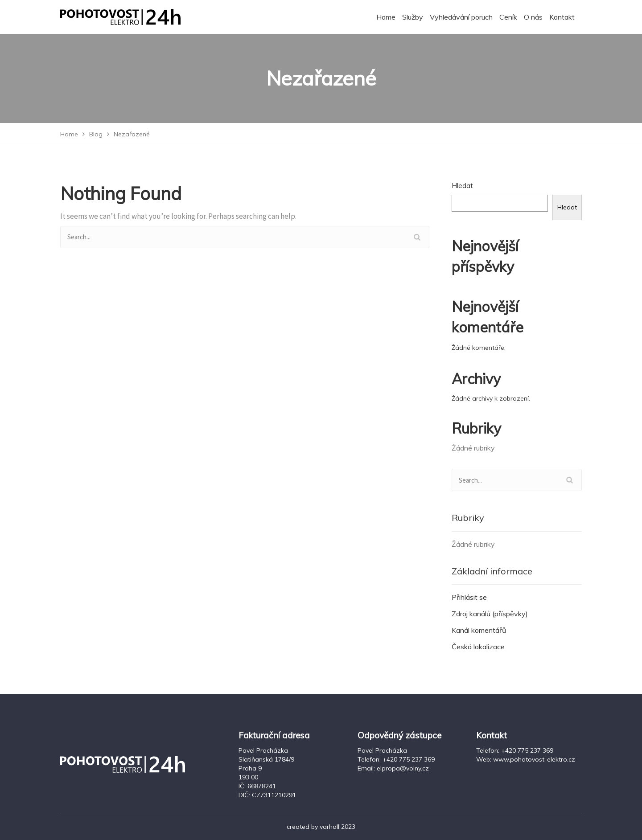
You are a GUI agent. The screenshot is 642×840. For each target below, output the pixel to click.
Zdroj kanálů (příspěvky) (490, 614)
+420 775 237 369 (409, 759)
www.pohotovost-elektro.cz (534, 759)
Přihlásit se (469, 597)
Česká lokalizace (478, 647)
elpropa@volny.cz (403, 768)
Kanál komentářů (479, 630)
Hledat (462, 186)
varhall (329, 827)
